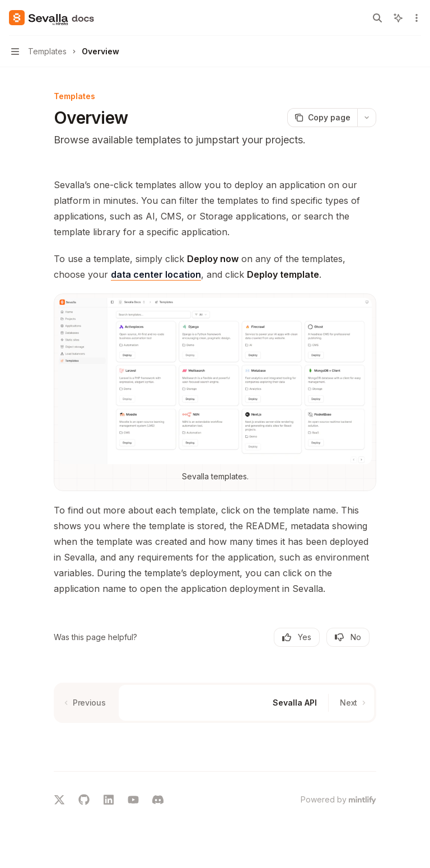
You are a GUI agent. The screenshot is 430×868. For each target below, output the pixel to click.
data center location (156, 274)
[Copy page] (322, 118)
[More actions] (415, 18)
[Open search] (377, 18)
